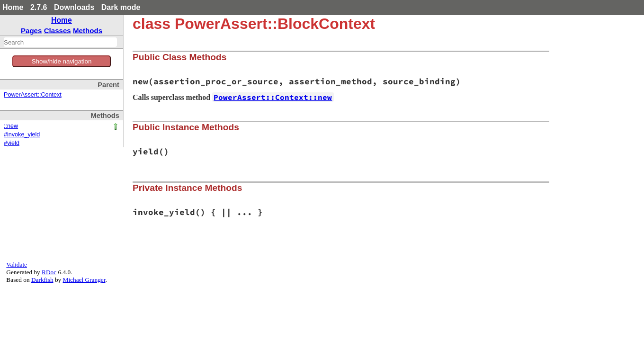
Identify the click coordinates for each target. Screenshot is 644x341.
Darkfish (42, 280)
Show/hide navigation (62, 61)
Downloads (74, 7)
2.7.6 (39, 7)
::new (11, 126)
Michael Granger (84, 280)
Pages (31, 31)
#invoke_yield (22, 135)
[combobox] (60, 42)
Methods (88, 31)
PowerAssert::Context (33, 95)
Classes (58, 31)
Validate (17, 265)
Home (13, 7)
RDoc (49, 272)
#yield (12, 143)
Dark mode (121, 7)
